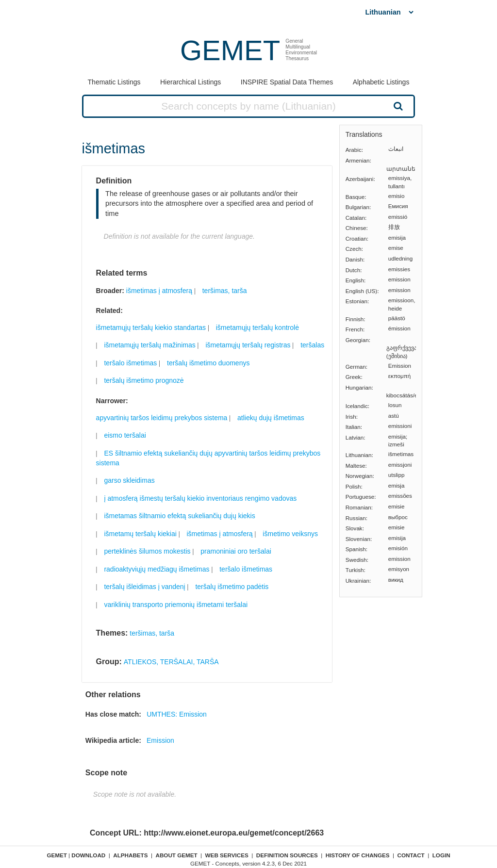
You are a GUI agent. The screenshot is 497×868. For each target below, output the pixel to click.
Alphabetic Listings (381, 82)
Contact (411, 855)
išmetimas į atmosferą (159, 291)
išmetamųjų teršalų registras (248, 345)
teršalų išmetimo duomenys (208, 363)
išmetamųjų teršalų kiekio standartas (151, 328)
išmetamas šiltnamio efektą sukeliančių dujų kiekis (179, 516)
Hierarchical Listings (191, 82)
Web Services (227, 855)
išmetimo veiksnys (290, 534)
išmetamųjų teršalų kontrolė (257, 328)
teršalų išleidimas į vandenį (144, 587)
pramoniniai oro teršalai (236, 551)
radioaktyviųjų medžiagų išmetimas (157, 569)
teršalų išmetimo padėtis (232, 587)
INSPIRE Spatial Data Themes (287, 82)
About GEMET (177, 855)
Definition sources (287, 855)
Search (397, 106)
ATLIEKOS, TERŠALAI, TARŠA (171, 662)
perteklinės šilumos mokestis (147, 551)
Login (441, 855)
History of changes (358, 855)
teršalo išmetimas (130, 363)
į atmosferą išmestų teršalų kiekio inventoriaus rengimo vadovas (200, 498)
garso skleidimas (129, 480)
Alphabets (130, 855)
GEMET (230, 50)
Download (88, 855)
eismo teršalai (125, 435)
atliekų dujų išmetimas (271, 418)
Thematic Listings (114, 82)
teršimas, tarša (225, 291)
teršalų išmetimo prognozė (144, 380)
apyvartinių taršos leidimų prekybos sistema (162, 418)
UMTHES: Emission (177, 714)
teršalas (312, 345)
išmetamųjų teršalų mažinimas (149, 345)
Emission (160, 740)
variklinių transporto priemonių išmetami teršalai (176, 605)
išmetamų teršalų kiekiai (140, 534)
